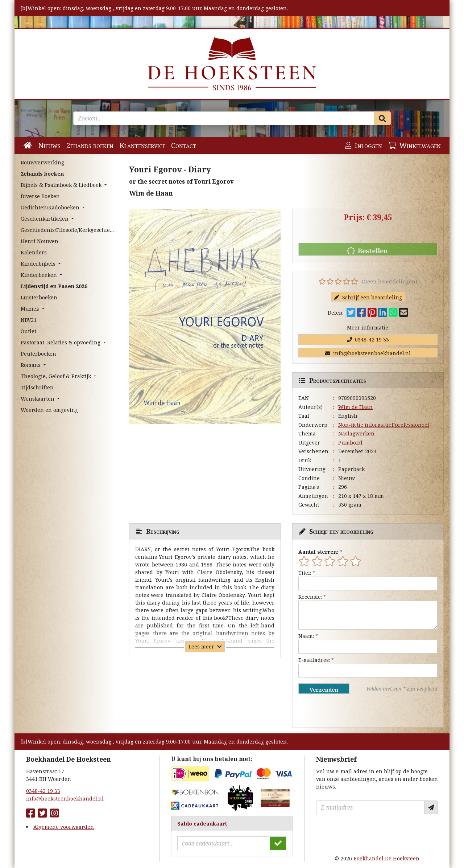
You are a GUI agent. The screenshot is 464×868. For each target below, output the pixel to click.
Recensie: (310, 597)
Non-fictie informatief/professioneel (384, 425)
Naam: (306, 636)
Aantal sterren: (318, 552)
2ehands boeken (90, 145)
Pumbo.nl (350, 443)
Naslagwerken (356, 433)
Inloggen (364, 145)
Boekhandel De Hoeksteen (386, 858)
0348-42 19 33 (368, 339)
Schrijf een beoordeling (368, 297)
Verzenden (324, 690)
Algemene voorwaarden (64, 827)
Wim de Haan (355, 407)
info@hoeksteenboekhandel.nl (368, 353)
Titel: (305, 573)
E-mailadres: (314, 660)
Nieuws (49, 145)
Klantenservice (142, 145)
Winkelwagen (414, 145)
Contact (184, 145)
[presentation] (345, 711)
